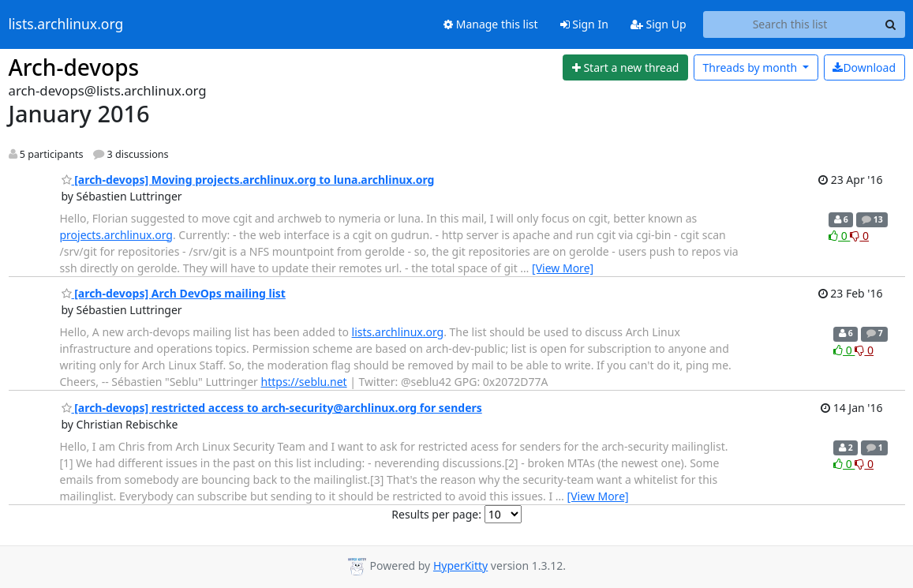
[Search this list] (790, 24)
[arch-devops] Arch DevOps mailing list (174, 293)
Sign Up (659, 24)
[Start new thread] (625, 68)
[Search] (891, 24)
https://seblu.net (304, 382)
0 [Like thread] (839, 236)
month (751, 67)
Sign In (584, 24)
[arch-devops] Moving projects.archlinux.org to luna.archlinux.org (248, 180)
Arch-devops (74, 67)
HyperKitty (460, 566)
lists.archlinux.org (66, 24)
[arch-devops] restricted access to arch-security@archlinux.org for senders (272, 408)
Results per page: (436, 514)
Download (864, 67)
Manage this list (491, 24)
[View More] (563, 268)
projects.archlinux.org (116, 235)
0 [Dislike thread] (859, 236)
